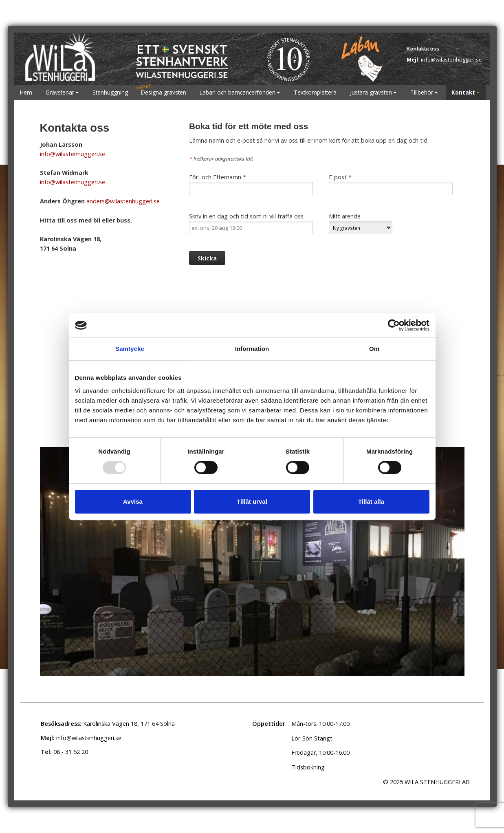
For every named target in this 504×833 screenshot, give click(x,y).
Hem (26, 92)
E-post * (391, 184)
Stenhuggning (110, 92)
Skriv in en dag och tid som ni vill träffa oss (251, 223)
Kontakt (463, 92)
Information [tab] (252, 349)
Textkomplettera (315, 92)
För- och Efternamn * (251, 184)
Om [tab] (374, 349)
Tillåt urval (252, 501)
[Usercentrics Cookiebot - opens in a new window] (394, 325)
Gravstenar (60, 92)
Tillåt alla (371, 501)
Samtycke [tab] (130, 349)
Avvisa (133, 501)
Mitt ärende (361, 223)
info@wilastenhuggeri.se (444, 59)
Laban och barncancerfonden (238, 92)
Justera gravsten (371, 92)
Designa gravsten (164, 92)
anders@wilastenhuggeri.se (122, 201)
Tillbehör (422, 92)
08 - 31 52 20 (64, 752)
